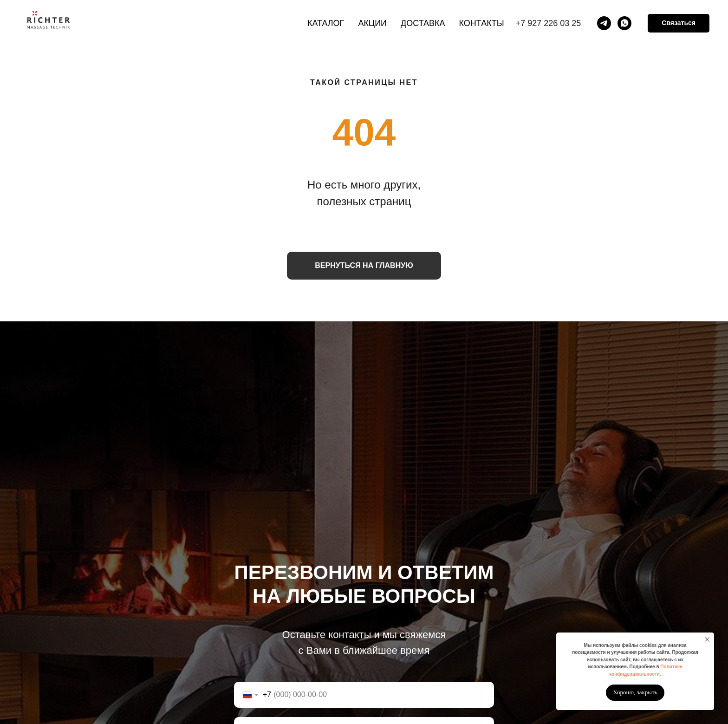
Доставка (423, 23)
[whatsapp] (624, 23)
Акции (372, 23)
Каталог (326, 23)
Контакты (482, 23)
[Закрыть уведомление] (707, 639)
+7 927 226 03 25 (549, 23)
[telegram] (604, 23)
